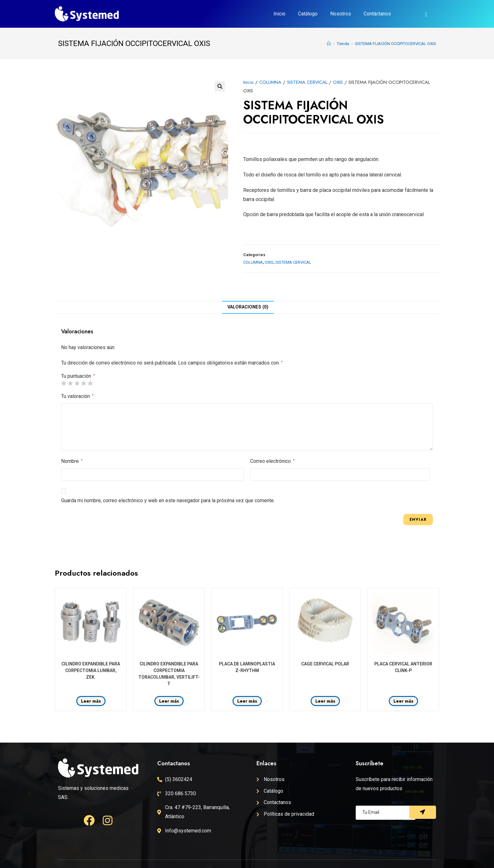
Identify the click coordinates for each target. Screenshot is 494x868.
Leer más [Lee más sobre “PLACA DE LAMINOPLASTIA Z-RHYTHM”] (247, 701)
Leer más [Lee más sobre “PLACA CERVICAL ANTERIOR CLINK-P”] (403, 701)
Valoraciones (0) (248, 307)
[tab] (248, 307)
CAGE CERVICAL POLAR (325, 664)
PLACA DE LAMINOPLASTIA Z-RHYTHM (247, 667)
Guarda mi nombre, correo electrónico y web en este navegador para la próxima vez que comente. (168, 500)
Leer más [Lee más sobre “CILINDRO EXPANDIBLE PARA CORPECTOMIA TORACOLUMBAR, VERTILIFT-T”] (169, 701)
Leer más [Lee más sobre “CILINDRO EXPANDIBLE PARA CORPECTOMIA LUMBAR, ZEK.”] (91, 701)
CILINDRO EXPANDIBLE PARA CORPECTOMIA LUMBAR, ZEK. (91, 670)
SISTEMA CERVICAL (307, 82)
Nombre (72, 461)
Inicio (279, 14)
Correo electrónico (272, 461)
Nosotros (341, 14)
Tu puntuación (78, 376)
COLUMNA (270, 82)
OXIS (338, 82)
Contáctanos (377, 14)
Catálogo (308, 14)
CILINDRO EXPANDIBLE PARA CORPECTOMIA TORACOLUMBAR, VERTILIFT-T (169, 674)
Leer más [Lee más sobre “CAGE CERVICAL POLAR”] (325, 701)
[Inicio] (329, 44)
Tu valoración (77, 396)
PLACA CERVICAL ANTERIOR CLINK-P (403, 667)
